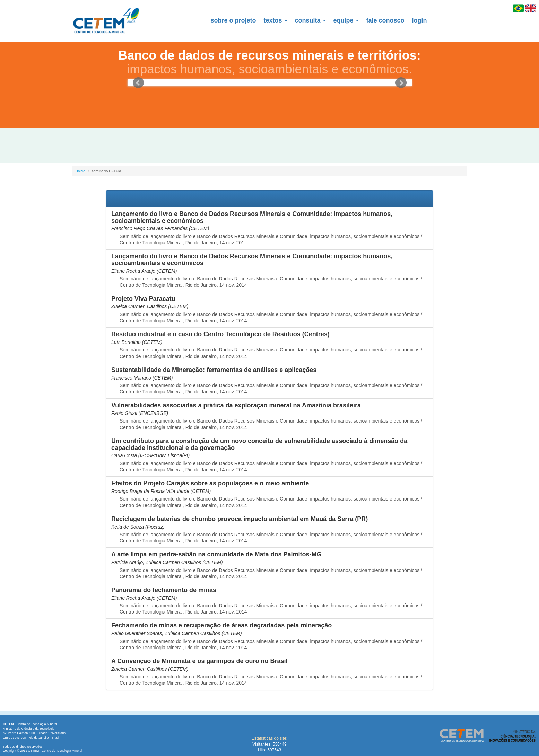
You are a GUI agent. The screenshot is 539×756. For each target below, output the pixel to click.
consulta (310, 20)
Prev (138, 83)
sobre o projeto (233, 20)
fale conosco (385, 20)
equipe (346, 20)
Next (401, 83)
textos (276, 20)
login (420, 20)
